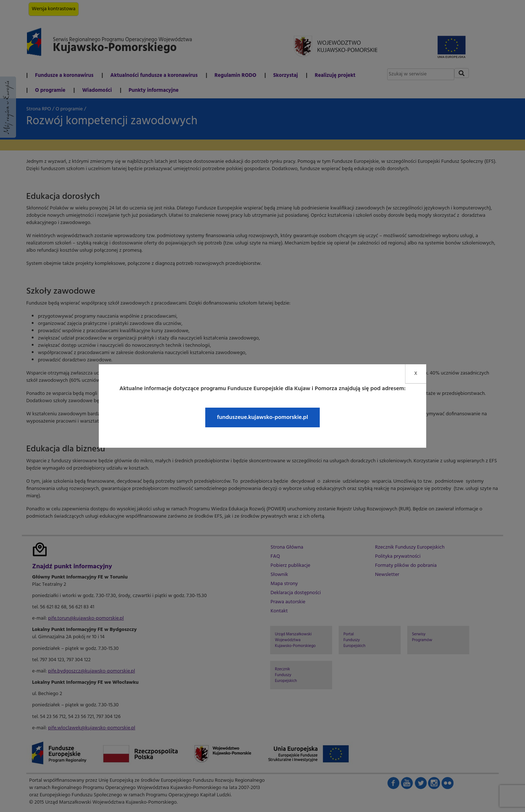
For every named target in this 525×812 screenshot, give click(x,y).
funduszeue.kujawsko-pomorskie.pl (262, 417)
